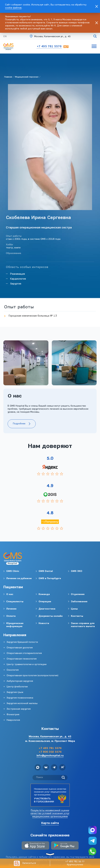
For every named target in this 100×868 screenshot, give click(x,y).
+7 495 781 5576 (49, 47)
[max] (38, 768)
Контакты (77, 616)
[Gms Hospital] (50, 37)
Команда (44, 594)
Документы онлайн (51, 616)
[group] (26, 363)
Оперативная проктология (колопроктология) (32, 676)
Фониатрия (13, 715)
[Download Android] (65, 846)
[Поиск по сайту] (95, 37)
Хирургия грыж (15, 692)
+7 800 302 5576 (50, 752)
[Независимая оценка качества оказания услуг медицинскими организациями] (50, 795)
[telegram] (54, 768)
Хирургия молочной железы (22, 703)
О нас (10, 594)
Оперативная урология (20, 648)
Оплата (11, 616)
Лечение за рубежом (19, 579)
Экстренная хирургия (19, 709)
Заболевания (79, 602)
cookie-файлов (13, 8)
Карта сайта (50, 823)
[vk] (46, 768)
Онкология (13, 670)
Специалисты (15, 602)
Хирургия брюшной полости (22, 642)
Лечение (11, 609)
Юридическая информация (15, 625)
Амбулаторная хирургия (20, 681)
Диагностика (47, 609)
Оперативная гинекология (22, 659)
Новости (44, 623)
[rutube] (62, 768)
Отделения (78, 594)
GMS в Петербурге (50, 579)
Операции (45, 602)
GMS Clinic (13, 571)
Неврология (13, 720)
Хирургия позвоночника (20, 698)
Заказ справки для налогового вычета (83, 625)
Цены (74, 609)
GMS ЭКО (77, 571)
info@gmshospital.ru (50, 756)
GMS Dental (46, 571)
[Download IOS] (35, 846)
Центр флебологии (17, 687)
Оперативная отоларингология (24, 653)
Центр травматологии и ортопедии (27, 664)
